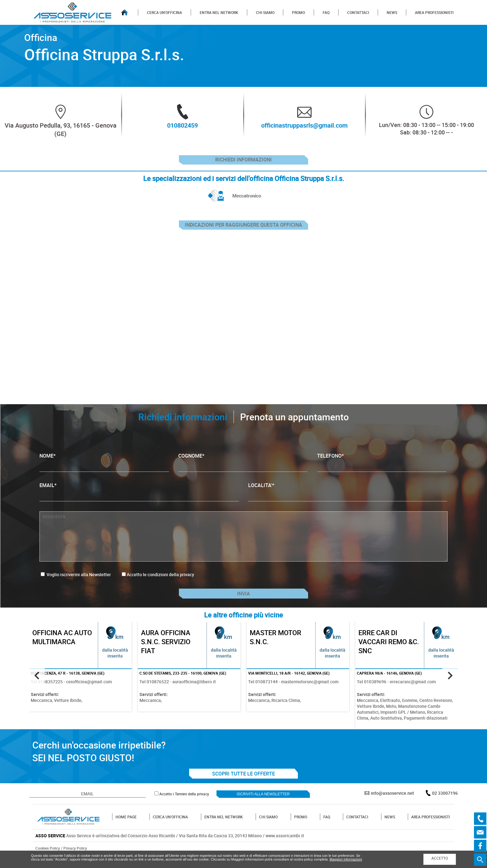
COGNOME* (243, 468)
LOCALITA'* (348, 498)
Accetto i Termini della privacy (184, 805)
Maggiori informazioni (346, 859)
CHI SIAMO (265, 12)
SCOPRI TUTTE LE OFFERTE (243, 784)
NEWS (392, 12)
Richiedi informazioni (243, 161)
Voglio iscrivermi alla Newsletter (76, 581)
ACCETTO (440, 858)
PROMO (298, 12)
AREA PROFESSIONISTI (434, 12)
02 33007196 (445, 804)
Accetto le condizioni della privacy (160, 581)
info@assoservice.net (392, 804)
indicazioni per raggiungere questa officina (243, 230)
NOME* (104, 468)
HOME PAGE (126, 828)
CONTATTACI (358, 12)
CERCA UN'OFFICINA (164, 12)
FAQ (326, 12)
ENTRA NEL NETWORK (219, 12)
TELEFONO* (382, 468)
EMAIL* (139, 498)
